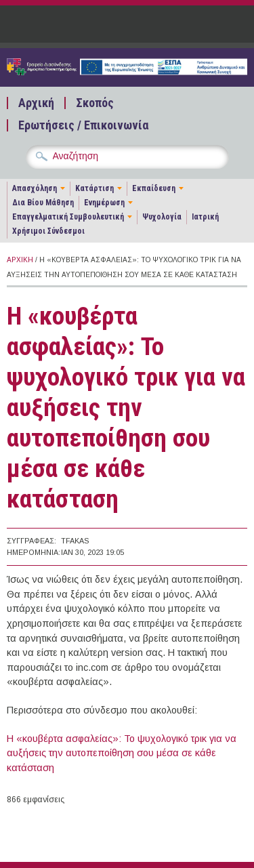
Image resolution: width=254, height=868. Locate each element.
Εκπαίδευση (154, 188)
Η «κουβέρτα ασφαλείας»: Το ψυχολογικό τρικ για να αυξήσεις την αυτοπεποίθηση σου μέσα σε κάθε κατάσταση (122, 753)
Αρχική (36, 103)
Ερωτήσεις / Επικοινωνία (83, 125)
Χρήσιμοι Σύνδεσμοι (48, 231)
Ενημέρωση (104, 203)
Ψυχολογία (162, 217)
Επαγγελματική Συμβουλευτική (68, 217)
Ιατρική (205, 217)
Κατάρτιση (94, 188)
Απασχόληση (35, 188)
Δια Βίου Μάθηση (43, 203)
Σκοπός (95, 103)
